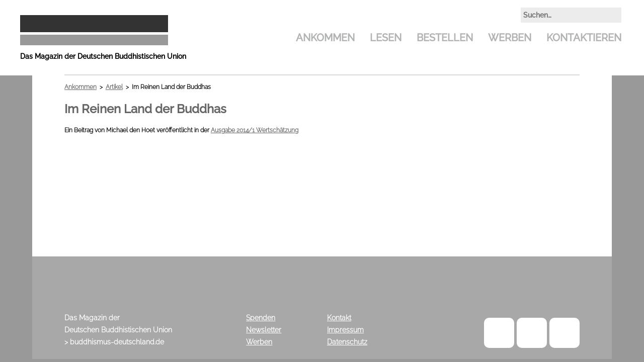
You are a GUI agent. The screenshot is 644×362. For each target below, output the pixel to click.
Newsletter (264, 330)
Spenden (261, 318)
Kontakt (339, 318)
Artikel (114, 87)
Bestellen (445, 38)
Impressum (345, 330)
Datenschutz (347, 342)
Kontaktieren (584, 38)
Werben (510, 38)
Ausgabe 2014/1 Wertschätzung (255, 130)
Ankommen (325, 38)
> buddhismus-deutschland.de (114, 342)
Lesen (386, 38)
